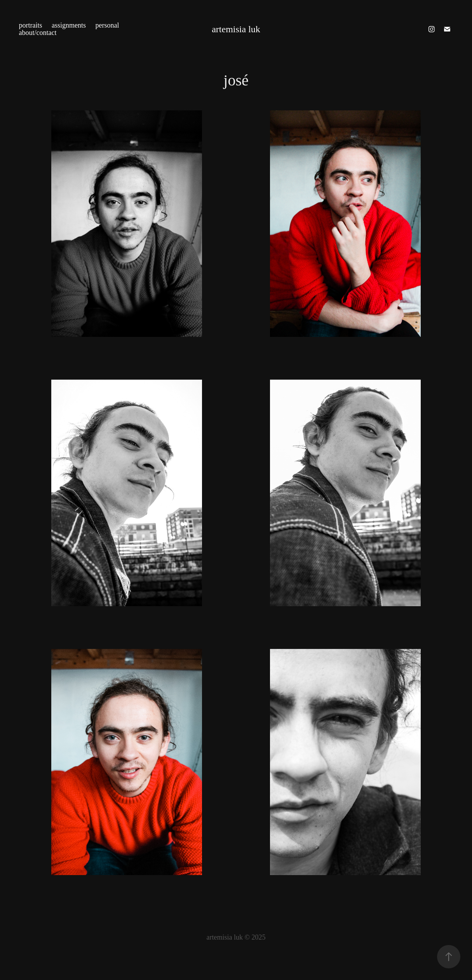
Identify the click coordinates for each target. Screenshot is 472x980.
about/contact (38, 33)
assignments (69, 25)
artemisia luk (236, 29)
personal (107, 25)
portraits (31, 25)
